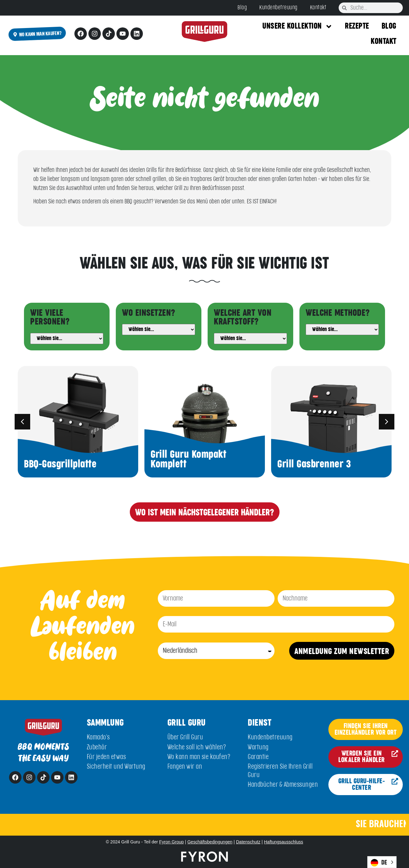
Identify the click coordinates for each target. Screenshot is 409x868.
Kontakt (318, 8)
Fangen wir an (185, 767)
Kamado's (98, 737)
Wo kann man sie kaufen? (199, 757)
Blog (242, 8)
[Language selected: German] (382, 862)
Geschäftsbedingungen (210, 842)
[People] (67, 339)
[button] (22, 422)
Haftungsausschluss (284, 842)
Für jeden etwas (106, 757)
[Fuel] (250, 339)
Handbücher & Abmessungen (283, 785)
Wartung (258, 747)
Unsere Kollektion (297, 27)
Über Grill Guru (185, 737)
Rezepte (357, 26)
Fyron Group (171, 842)
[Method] (342, 330)
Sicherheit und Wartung (116, 767)
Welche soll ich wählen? (197, 747)
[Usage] (159, 330)
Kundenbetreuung (278, 8)
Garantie (258, 757)
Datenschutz (248, 842)
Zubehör (97, 747)
